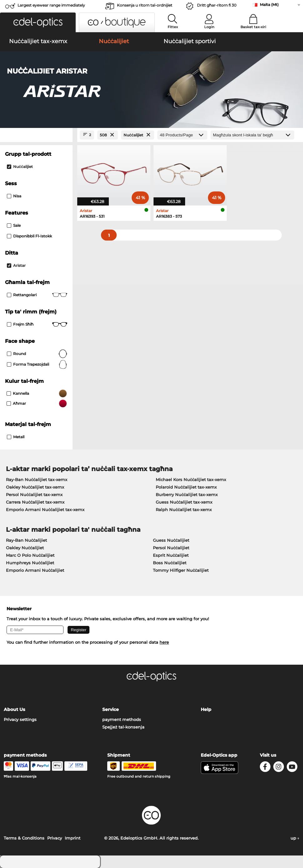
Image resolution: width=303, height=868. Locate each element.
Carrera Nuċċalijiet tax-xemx (35, 502)
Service (111, 709)
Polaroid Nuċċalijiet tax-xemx (186, 487)
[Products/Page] (182, 135)
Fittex (173, 27)
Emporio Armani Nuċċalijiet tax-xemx (45, 510)
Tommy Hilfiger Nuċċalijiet (181, 570)
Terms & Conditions (24, 838)
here (164, 642)
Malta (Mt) (269, 5)
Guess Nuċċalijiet (171, 540)
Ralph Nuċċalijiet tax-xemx (184, 510)
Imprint (73, 838)
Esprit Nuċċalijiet (171, 555)
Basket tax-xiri (253, 27)
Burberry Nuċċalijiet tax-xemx (187, 495)
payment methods (122, 719)
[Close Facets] (36, 135)
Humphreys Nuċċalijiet (30, 563)
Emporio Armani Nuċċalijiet (35, 570)
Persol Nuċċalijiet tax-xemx (34, 495)
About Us (14, 709)
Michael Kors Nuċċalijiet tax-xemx (191, 480)
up (295, 838)
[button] (38, 22)
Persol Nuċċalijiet (171, 548)
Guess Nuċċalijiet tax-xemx (184, 502)
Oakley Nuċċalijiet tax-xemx (35, 487)
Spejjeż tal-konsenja (123, 727)
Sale (14, 225)
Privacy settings (20, 719)
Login (209, 27)
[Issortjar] (252, 135)
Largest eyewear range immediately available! (51, 7)
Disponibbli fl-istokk (29, 236)
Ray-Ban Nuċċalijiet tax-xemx (37, 480)
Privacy (55, 838)
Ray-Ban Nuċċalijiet (26, 540)
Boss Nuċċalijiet (170, 563)
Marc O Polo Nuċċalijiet (30, 555)
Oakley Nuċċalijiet (25, 548)
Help (206, 709)
